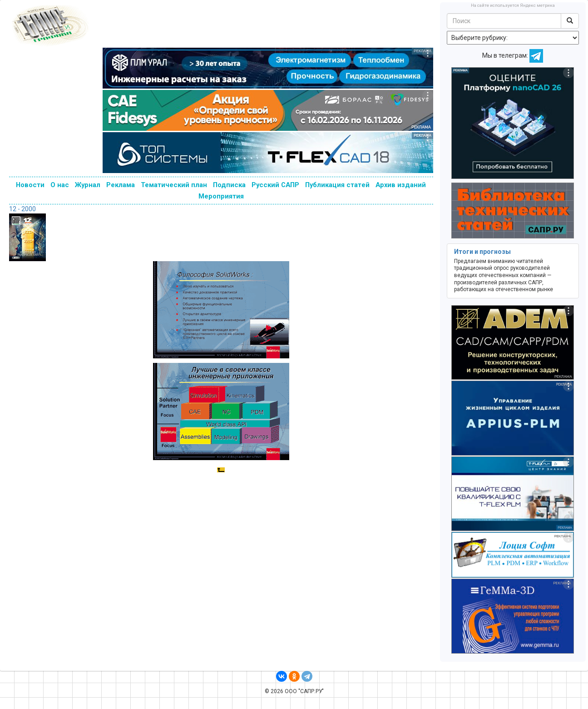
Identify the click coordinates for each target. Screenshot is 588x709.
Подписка (229, 185)
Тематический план (174, 185)
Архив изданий (401, 185)
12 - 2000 (22, 209)
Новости (30, 185)
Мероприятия (221, 196)
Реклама (121, 185)
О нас (60, 185)
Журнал (88, 185)
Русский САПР (275, 185)
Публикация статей (337, 185)
